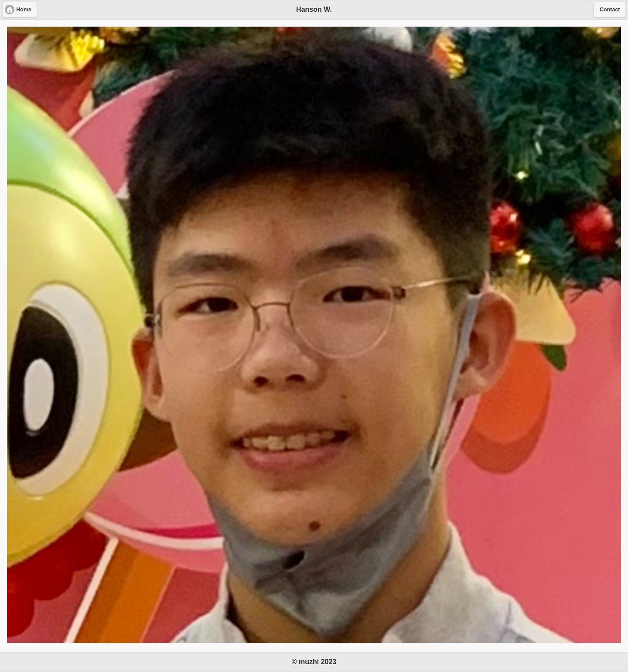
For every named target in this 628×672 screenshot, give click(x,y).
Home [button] (24, 10)
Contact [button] (610, 10)
